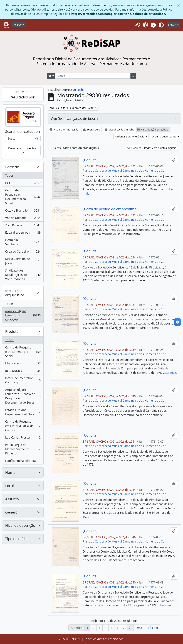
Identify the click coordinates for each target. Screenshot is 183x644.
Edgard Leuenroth (23, 233)
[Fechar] (179, 5)
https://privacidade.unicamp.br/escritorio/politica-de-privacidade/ (119, 14)
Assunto (12, 499)
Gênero (11, 512)
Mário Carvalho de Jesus (23, 261)
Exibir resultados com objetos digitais (152, 148)
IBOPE (23, 184)
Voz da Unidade (23, 219)
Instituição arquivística (15, 293)
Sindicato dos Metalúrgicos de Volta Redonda (23, 275)
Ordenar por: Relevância (130, 136)
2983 (139, 628)
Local (9, 486)
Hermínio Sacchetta (23, 242)
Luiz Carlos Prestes (23, 438)
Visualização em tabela (153, 129)
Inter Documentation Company (23, 380)
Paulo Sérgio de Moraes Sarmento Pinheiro (23, 449)
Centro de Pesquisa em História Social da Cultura (23, 426)
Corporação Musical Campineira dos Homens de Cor (130, 171)
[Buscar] (37, 139)
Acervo (18, 25)
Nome (10, 472)
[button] (138, 25)
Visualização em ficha (119, 129)
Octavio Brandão (23, 211)
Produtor (13, 331)
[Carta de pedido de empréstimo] (110, 209)
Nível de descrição (20, 525)
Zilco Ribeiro (23, 226)
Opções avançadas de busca (74, 119)
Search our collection (23, 132)
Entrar (172, 25)
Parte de (12, 167)
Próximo (152, 628)
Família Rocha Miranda (23, 461)
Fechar (81, 90)
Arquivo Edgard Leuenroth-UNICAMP (23, 315)
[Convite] (90, 160)
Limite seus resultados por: (23, 94)
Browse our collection (23, 148)
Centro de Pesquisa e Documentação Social (23, 197)
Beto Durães (23, 371)
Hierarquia (91, 129)
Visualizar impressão (64, 129)
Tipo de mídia (16, 539)
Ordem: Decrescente (164, 136)
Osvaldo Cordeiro (23, 252)
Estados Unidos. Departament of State (23, 412)
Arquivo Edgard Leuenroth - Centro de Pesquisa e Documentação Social (23, 396)
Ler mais (171, 373)
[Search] (93, 76)
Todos (9, 176)
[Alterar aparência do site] (161, 25)
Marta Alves (23, 364)
